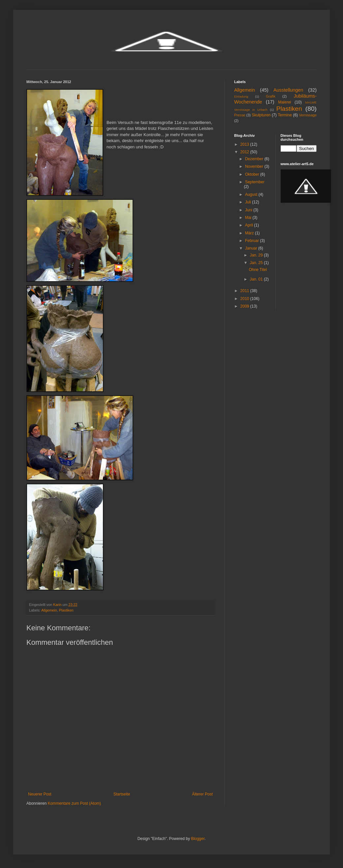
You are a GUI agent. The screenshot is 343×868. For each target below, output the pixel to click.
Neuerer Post (40, 794)
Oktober (253, 174)
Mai (249, 218)
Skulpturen (261, 115)
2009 (245, 306)
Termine (285, 115)
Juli (249, 202)
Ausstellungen (288, 90)
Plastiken (66, 610)
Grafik (271, 96)
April (249, 225)
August (252, 195)
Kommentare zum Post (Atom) (74, 803)
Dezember (255, 159)
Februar (252, 241)
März (250, 233)
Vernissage (308, 115)
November (255, 166)
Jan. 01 (257, 279)
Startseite (122, 794)
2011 (245, 291)
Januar (252, 248)
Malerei (284, 102)
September (255, 182)
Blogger (198, 839)
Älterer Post (202, 794)
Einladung (241, 96)
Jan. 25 (257, 263)
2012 (245, 152)
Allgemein (49, 610)
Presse (240, 115)
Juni (249, 210)
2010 (245, 299)
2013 (245, 144)
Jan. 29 (257, 255)
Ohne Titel (258, 270)
